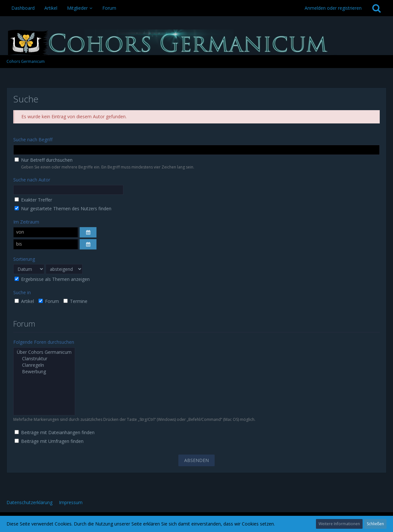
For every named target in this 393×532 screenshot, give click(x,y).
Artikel (24, 301)
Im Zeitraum (26, 222)
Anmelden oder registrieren (333, 8)
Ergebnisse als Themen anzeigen (52, 279)
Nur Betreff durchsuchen (44, 160)
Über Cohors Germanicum (44, 352)
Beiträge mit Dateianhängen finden (55, 432)
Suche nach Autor (32, 180)
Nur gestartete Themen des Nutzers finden (63, 208)
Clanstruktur (44, 359)
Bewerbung (44, 372)
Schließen (375, 524)
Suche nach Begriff (33, 139)
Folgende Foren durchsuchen (44, 342)
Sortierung (24, 259)
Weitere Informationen (339, 524)
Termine (75, 301)
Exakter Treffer (33, 200)
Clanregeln (44, 365)
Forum (49, 301)
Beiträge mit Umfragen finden (49, 441)
